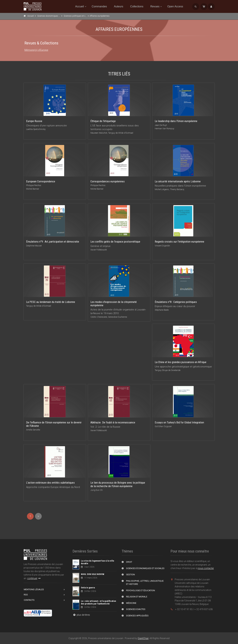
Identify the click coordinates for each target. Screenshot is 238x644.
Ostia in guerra (88, 588)
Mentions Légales (34, 589)
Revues (155, 6)
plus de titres (81, 615)
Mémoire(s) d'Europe (36, 50)
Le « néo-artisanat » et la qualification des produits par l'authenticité (98, 602)
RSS (26, 595)
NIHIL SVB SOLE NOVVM (93, 574)
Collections (137, 6)
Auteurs (118, 6)
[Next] (38, 516)
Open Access (175, 6)
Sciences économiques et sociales (53, 16)
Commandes (99, 6)
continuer (34, 578)
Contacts (29, 600)
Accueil (80, 6)
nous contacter (206, 568)
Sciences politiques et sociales (78, 16)
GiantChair (143, 638)
